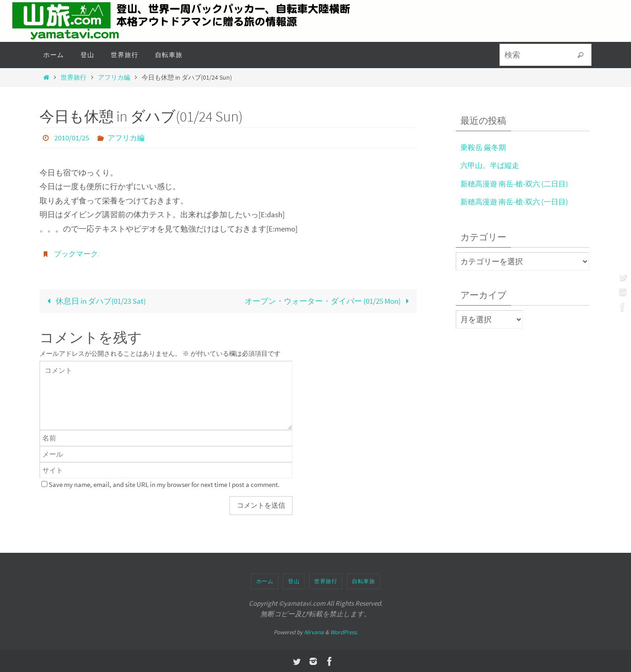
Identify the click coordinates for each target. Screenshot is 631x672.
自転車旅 (363, 580)
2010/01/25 (72, 138)
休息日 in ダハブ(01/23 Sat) (95, 300)
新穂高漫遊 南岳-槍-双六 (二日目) (517, 184)
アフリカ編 (114, 78)
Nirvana (314, 631)
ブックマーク (76, 253)
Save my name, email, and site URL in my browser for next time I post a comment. (164, 484)
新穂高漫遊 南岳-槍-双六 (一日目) (517, 202)
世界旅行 (74, 78)
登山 (294, 580)
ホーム (265, 580)
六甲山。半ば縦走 (492, 165)
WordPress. (344, 631)
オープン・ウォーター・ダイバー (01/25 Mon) (329, 300)
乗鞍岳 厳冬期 (485, 147)
